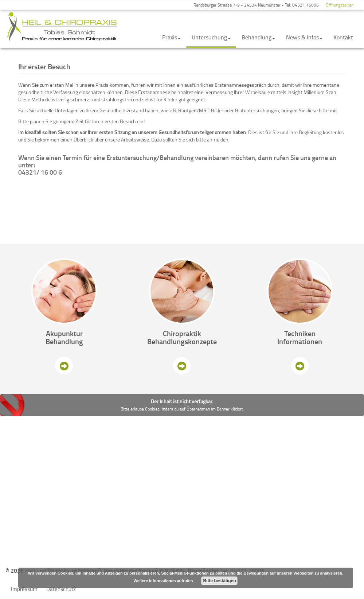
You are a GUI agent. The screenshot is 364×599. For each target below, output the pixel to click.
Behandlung (258, 37)
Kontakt (343, 37)
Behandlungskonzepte (182, 341)
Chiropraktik (182, 333)
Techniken (300, 333)
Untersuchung (211, 37)
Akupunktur (64, 333)
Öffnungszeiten (340, 5)
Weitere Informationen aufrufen (163, 581)
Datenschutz (61, 589)
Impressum (24, 589)
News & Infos (304, 37)
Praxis (171, 37)
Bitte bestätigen (219, 581)
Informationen (300, 341)
